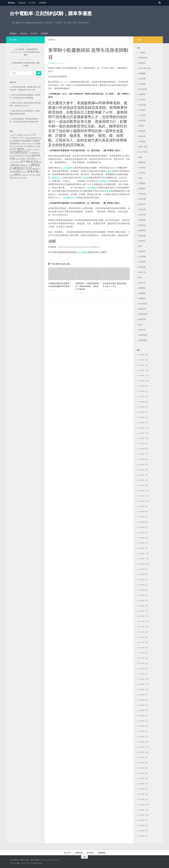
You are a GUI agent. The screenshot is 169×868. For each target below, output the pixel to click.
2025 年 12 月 (144, 370)
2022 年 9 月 (143, 569)
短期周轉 (142, 257)
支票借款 (142, 142)
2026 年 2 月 (143, 360)
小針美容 (142, 115)
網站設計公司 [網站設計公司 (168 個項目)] (26, 165)
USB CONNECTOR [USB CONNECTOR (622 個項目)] (22, 136)
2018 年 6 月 (143, 836)
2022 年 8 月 (143, 574)
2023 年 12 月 (144, 491)
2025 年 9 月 (143, 386)
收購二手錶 (143, 147)
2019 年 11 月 (144, 747)
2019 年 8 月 (143, 763)
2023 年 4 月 (143, 533)
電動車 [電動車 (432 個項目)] (17, 175)
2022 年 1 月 (143, 611)
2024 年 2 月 (143, 480)
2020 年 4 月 (143, 721)
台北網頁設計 (69, 197)
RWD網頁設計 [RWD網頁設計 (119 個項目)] (27, 135)
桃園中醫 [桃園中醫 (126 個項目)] (18, 162)
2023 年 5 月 (143, 527)
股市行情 (142, 272)
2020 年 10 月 (144, 690)
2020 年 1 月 (143, 737)
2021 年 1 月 (143, 674)
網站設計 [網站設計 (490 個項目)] (16, 165)
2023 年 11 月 (144, 496)
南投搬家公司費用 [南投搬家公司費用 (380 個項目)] (31, 141)
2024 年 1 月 (143, 485)
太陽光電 (109, 171)
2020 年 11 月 (144, 684)
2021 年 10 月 (144, 627)
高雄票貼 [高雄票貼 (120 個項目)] (16, 178)
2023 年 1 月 (143, 548)
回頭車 (85, 178)
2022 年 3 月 (143, 601)
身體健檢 (142, 293)
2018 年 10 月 (144, 815)
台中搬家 (91, 187)
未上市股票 (143, 152)
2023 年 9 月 (143, 506)
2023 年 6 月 (143, 522)
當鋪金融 (22, 3)
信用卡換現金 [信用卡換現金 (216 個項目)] (30, 138)
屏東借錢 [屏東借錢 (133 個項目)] (18, 159)
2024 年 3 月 (143, 475)
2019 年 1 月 (143, 799)
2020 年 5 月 (143, 716)
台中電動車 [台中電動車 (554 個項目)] (18, 149)
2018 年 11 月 (144, 810)
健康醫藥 (43, 3)
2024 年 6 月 (143, 459)
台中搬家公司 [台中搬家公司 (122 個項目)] (30, 144)
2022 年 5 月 (143, 590)
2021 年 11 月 (144, 622)
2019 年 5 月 (143, 778)
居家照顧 (142, 121)
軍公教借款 (143, 304)
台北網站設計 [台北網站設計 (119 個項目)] (36, 150)
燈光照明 (142, 204)
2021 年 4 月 (143, 658)
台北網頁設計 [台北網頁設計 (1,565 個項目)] (19, 152)
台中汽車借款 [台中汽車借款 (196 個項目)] (18, 147)
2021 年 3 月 (143, 663)
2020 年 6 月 (143, 710)
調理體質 (142, 288)
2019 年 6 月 (143, 773)
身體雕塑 (142, 298)
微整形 (141, 126)
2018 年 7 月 (143, 831)
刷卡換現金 (143, 89)
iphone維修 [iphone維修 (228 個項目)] (18, 135)
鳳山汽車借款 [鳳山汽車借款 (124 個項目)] (23, 178)
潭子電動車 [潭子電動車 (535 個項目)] (27, 162)
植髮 (140, 157)
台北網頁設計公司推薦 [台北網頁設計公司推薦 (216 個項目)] (22, 156)
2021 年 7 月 (143, 642)
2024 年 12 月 (144, 428)
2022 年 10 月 (144, 564)
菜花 (140, 278)
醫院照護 (142, 319)
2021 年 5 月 (143, 653)
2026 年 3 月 (143, 355)
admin (53, 63)
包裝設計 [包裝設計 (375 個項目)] (18, 141)
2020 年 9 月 (143, 695)
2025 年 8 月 (143, 391)
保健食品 (142, 63)
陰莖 (140, 325)
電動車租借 (143, 335)
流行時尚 (32, 3)
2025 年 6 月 (143, 402)
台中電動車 (83, 252)
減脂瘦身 (142, 189)
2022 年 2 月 (143, 606)
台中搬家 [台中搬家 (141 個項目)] (23, 144)
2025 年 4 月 (143, 412)
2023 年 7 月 (143, 517)
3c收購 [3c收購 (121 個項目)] (11, 135)
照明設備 (142, 194)
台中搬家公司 (103, 181)
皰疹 (140, 246)
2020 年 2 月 (143, 731)
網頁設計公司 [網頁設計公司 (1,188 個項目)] (22, 168)
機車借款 (142, 162)
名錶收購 (142, 105)
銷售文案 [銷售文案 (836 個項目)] (33, 171)
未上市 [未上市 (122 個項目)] (37, 159)
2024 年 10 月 (144, 438)
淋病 (140, 178)
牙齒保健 (142, 220)
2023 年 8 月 (143, 512)
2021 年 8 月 (143, 637)
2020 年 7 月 (143, 705)
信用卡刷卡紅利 (145, 68)
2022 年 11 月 (144, 559)
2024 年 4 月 (143, 470)
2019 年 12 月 (144, 742)
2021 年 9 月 (143, 632)
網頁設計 (56, 178)
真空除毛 (142, 251)
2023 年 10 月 (144, 501)
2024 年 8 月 (143, 449)
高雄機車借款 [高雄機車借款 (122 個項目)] (25, 175)
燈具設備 (142, 210)
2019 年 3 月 (143, 789)
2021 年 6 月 (143, 648)
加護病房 (142, 94)
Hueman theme (37, 863)
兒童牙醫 (142, 79)
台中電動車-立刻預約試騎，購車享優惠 (51, 14)
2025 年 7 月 (143, 397)
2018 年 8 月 (143, 826)
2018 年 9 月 (143, 820)
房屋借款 (142, 131)
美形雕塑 (142, 262)
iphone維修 (65, 168)
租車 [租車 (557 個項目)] (36, 162)
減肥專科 (142, 183)
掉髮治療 (142, 136)
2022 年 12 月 (144, 553)
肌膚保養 (142, 267)
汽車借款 (142, 168)
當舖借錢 (142, 230)
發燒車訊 (11, 3)
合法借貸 (142, 100)
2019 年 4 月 (143, 784)
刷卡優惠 (142, 84)
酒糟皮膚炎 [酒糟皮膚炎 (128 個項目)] (24, 172)
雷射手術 (142, 330)
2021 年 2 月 (143, 669)
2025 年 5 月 (143, 407)
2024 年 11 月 (144, 433)
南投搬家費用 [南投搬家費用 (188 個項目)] (15, 144)
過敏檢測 (142, 309)
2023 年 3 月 (143, 538)
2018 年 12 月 (144, 805)
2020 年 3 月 (143, 726)
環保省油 (142, 225)
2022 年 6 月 (143, 585)
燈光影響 (142, 199)
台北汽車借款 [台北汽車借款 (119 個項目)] (28, 150)
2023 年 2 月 (143, 543)
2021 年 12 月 (144, 616)
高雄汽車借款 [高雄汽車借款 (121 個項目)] (33, 175)
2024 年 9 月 (143, 444)
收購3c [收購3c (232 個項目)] (24, 159)
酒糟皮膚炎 (143, 314)
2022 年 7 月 (143, 580)
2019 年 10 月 (144, 752)
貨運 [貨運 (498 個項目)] (17, 172)
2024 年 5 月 (143, 465)
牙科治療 (142, 215)
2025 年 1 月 (143, 423)
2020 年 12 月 (144, 679)
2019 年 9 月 (143, 758)
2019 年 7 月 (143, 768)
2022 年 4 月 (143, 595)
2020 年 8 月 (143, 700)
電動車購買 (143, 340)
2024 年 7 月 (143, 454)
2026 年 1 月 (143, 365)
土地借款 (142, 110)
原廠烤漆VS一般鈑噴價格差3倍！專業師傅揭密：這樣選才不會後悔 (88, 286)
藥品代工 (142, 283)
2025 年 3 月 (143, 417)
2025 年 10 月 (144, 381)
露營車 (108, 191)
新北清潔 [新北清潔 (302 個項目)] (31, 159)
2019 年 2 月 (143, 794)
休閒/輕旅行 (143, 58)
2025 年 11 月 (144, 376)
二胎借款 (142, 53)
